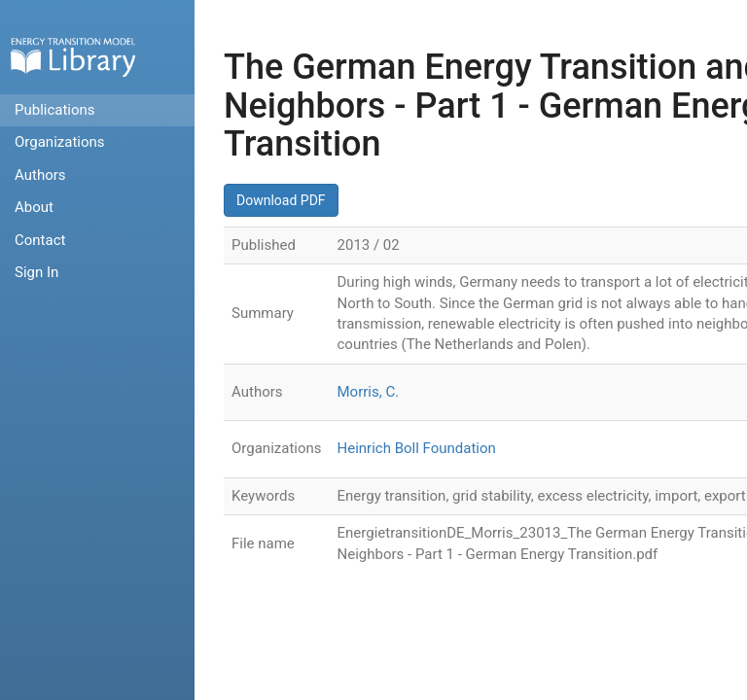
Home (73, 57)
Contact (40, 240)
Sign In (36, 272)
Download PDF (281, 200)
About (34, 207)
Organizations (60, 142)
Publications (55, 110)
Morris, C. (369, 392)
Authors (40, 175)
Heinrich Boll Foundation (417, 448)
